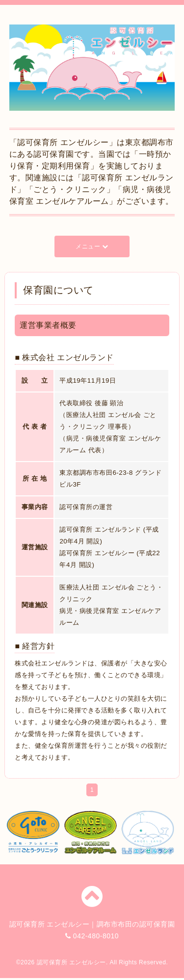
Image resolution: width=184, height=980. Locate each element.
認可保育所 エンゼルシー (71, 962)
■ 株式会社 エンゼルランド (64, 357)
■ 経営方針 (35, 646)
